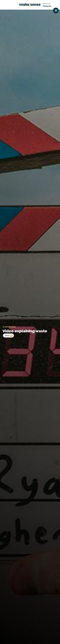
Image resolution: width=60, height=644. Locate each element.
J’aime (7, 335)
